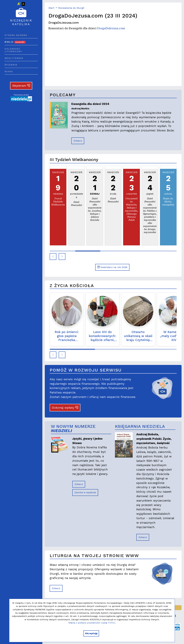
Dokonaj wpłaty (65, 408)
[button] (53, 257)
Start (51, 8)
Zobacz (78, 141)
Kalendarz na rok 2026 (112, 267)
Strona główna (16, 35)
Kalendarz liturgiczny (13, 50)
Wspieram (21, 86)
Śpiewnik (11, 65)
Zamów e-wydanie (85, 492)
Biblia (15, 42)
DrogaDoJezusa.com (111, 28)
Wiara (9, 71)
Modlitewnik (14, 58)
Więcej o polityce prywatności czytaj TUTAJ (92, 623)
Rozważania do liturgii (71, 8)
